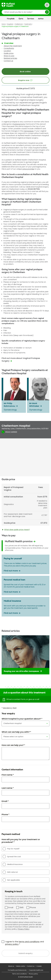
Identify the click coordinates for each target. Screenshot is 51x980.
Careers (39, 966)
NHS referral (10, 872)
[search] (25, 12)
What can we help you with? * (16, 732)
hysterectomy (19, 124)
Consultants (9, 48)
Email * (5, 801)
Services (31, 19)
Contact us (8, 61)
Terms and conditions (19, 974)
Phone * (5, 814)
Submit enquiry (26, 953)
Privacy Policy (23, 929)
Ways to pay (9, 56)
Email (11, 907)
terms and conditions (29, 942)
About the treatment (13, 46)
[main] (25, 492)
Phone (33, 907)
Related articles (10, 58)
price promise (28, 169)
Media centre (21, 966)
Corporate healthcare (36, 970)
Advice (41, 19)
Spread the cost (12, 857)
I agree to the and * (24, 943)
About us (11, 966)
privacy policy (12, 944)
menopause (29, 131)
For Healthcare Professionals (17, 970)
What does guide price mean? (16, 530)
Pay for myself (11, 849)
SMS (22, 907)
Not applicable (11, 880)
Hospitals (11, 19)
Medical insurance (13, 864)
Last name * (8, 788)
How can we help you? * (13, 745)
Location (7, 51)
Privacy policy (33, 974)
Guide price (9, 53)
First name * (8, 775)
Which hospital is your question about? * (22, 719)
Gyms (21, 19)
